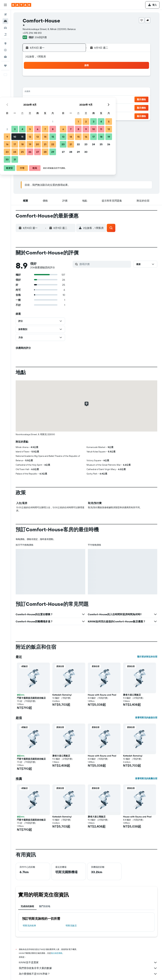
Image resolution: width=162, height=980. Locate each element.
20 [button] (61, 100)
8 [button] (76, 85)
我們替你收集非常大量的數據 (88, 968)
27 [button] (61, 107)
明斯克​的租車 (29, 926)
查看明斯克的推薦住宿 (146, 778)
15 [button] (76, 92)
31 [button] (38, 115)
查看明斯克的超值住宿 (146, 718)
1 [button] (76, 77)
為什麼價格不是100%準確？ (88, 974)
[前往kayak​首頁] (21, 5)
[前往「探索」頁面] (5, 43)
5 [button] (53, 85)
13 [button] (61, 92)
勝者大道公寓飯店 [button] (132, 695)
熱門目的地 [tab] (45, 906)
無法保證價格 (57, 953)
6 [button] (61, 85)
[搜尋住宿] (5, 21)
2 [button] (30, 85)
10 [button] (38, 92)
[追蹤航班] (5, 50)
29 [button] (76, 107)
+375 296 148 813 (32, 33)
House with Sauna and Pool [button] (102, 695)
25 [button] (45, 107)
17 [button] (38, 100)
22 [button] (76, 100)
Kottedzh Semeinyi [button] (62, 695)
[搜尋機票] (5, 15)
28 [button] (68, 107)
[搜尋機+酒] (5, 34)
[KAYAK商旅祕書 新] (5, 57)
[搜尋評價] (104, 264)
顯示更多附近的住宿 (147, 657)
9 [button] (30, 92)
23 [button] (30, 107)
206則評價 (41, 37)
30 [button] (30, 115)
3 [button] (38, 85)
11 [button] (45, 92)
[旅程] (5, 66)
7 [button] (68, 85)
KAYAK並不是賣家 (88, 962)
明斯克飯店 (71, 926)
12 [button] (53, 92)
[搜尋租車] (5, 28)
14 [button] (68, 92)
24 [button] (38, 107)
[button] (5, 5)
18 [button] (45, 100)
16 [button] (30, 100)
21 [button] (68, 100)
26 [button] (53, 107)
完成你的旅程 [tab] (27, 906)
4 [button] (45, 85)
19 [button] (53, 100)
